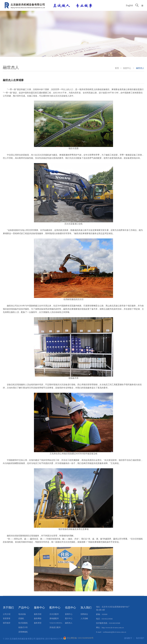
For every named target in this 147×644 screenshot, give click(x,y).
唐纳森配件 (54, 618)
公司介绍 (7, 614)
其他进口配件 (55, 627)
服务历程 (38, 614)
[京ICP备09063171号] (54, 639)
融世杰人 (69, 623)
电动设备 (22, 614)
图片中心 (69, 618)
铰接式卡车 (23, 627)
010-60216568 (115, 623)
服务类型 (38, 623)
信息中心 (127, 68)
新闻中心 (69, 614)
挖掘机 (21, 618)
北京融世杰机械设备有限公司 (23, 639)
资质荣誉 (7, 618)
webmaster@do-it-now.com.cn (114, 632)
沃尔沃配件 (54, 614)
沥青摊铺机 (23, 632)
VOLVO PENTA (56, 623)
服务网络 (38, 618)
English (129, 5)
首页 (117, 68)
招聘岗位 (84, 614)
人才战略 (84, 618)
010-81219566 (107, 619)
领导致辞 (7, 623)
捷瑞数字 (128, 638)
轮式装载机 (23, 623)
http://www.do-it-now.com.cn (113, 628)
